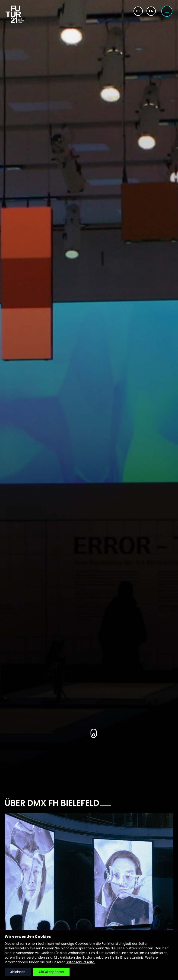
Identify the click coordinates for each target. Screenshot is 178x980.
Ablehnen (18, 972)
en (151, 11)
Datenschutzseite (80, 962)
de (138, 11)
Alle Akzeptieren (51, 972)
